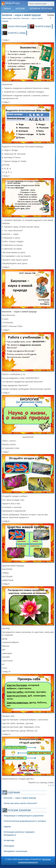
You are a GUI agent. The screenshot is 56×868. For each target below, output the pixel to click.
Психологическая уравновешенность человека (25, 821)
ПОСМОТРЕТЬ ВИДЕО (43, 26)
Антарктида (9, 840)
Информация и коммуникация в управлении (24, 816)
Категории (20, 9)
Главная (7, 9)
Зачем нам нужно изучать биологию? (20, 803)
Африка (7, 827)
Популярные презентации (41, 9)
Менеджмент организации (15, 851)
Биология (17, 18)
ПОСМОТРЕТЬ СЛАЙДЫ (17, 33)
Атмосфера (9, 846)
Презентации (7, 18)
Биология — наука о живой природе (20, 798)
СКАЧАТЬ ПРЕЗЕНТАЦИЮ (17, 26)
